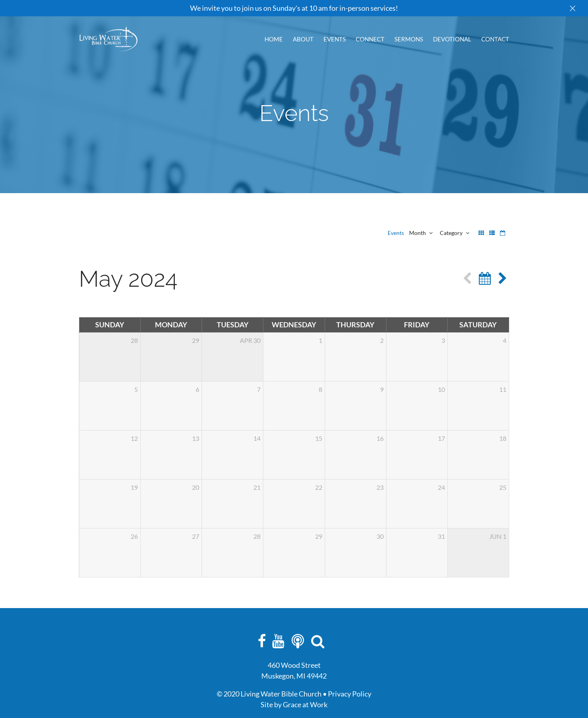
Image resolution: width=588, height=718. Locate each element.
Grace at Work (305, 704)
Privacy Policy (350, 694)
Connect (370, 39)
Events (335, 39)
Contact (495, 39)
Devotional (452, 39)
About (303, 39)
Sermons (409, 39)
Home (274, 39)
